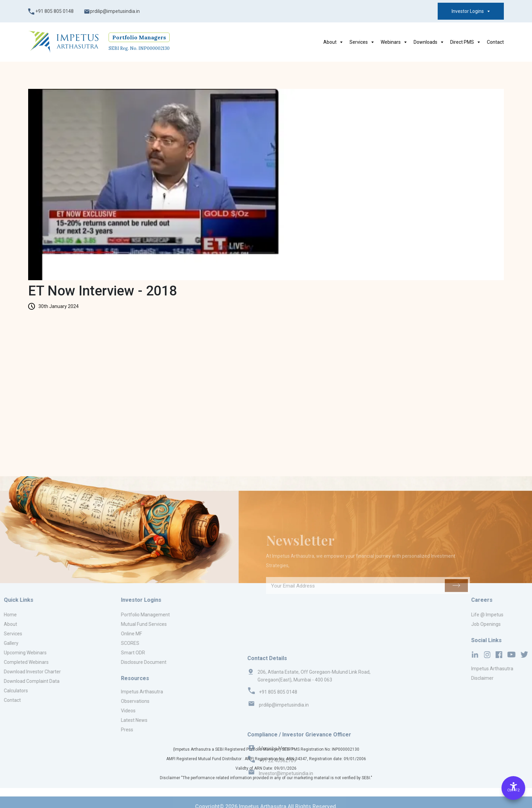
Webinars (394, 42)
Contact (495, 42)
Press (100, 730)
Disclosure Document (117, 662)
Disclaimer (514, 678)
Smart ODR (106, 653)
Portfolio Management (118, 615)
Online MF (104, 634)
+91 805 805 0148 (51, 12)
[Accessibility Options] (513, 788)
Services (362, 42)
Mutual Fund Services (117, 624)
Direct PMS (465, 42)
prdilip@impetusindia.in (112, 12)
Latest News (107, 720)
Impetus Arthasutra (115, 692)
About (333, 42)
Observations (108, 701)
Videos (101, 711)
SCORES (103, 643)
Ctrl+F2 (513, 790)
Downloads (429, 42)
